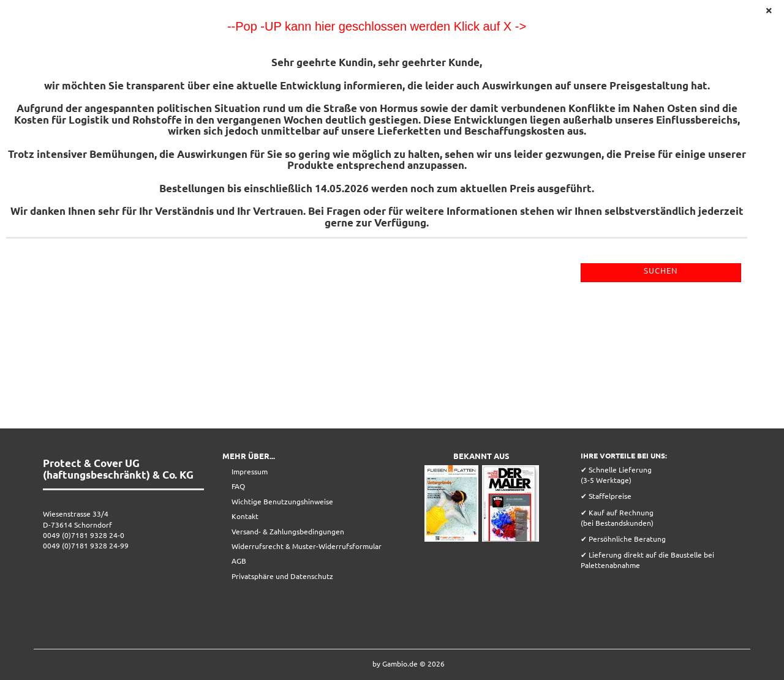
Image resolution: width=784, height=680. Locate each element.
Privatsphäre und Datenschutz (282, 576)
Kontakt (245, 516)
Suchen (661, 270)
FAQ (238, 486)
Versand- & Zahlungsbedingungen (288, 531)
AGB (239, 561)
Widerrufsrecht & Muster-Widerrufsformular (307, 546)
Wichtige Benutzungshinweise (282, 501)
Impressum (250, 471)
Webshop (355, 663)
